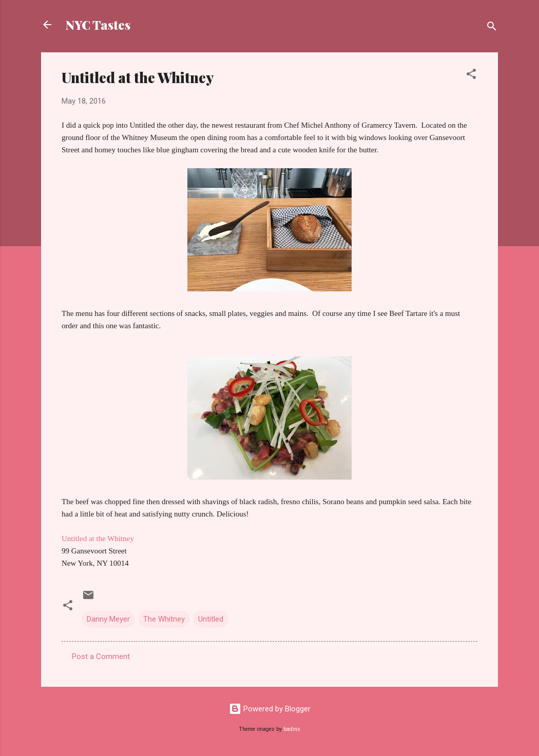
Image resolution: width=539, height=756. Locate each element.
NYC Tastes (98, 25)
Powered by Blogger (270, 709)
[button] (471, 76)
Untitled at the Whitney (98, 539)
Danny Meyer (108, 619)
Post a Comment (101, 656)
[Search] (492, 28)
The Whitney (164, 619)
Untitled (211, 619)
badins (292, 729)
